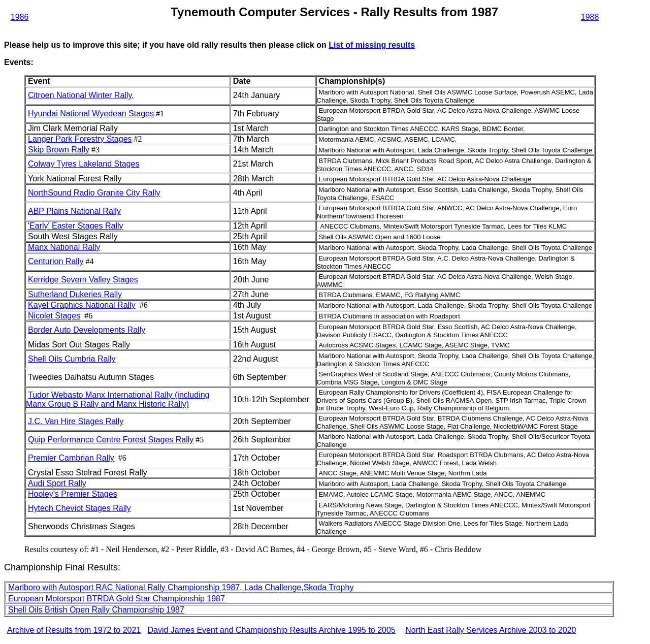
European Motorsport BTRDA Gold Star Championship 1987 (117, 599)
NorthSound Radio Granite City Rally (94, 193)
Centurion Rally (56, 261)
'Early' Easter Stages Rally (76, 226)
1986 (20, 17)
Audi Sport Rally (57, 483)
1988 (590, 17)
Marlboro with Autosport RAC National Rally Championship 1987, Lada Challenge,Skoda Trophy (181, 587)
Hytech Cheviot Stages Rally (79, 508)
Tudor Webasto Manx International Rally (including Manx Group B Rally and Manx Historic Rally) (118, 399)
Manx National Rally (64, 247)
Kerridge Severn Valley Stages (83, 280)
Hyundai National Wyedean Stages (91, 114)
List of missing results (372, 45)
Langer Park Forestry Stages (80, 139)
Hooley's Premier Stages (73, 494)
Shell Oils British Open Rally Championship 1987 (96, 610)
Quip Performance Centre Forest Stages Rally (111, 440)
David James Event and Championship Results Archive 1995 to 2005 (272, 630)
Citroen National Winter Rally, (81, 95)
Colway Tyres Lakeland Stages (84, 164)
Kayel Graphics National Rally (82, 305)
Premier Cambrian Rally (71, 458)
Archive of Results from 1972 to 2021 (74, 630)
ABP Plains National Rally (74, 211)
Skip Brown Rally (59, 150)
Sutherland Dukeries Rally (75, 294)
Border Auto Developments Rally (87, 330)
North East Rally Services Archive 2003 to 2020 (491, 630)
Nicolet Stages (54, 316)
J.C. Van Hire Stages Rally (76, 421)
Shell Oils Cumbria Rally (72, 359)
